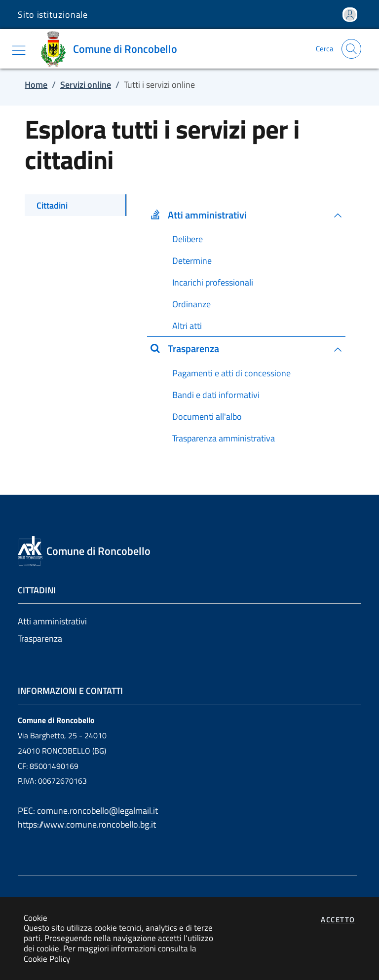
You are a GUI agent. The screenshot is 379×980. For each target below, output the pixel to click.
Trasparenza (40, 638)
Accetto (338, 920)
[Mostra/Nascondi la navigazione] (19, 50)
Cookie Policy (47, 959)
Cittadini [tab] (52, 205)
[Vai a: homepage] (111, 49)
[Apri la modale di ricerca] (351, 49)
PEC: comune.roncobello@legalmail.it (88, 811)
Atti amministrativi (52, 621)
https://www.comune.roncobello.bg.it (87, 824)
